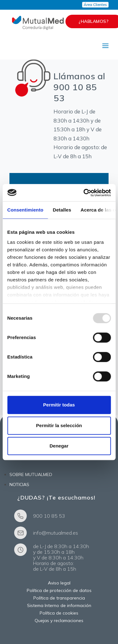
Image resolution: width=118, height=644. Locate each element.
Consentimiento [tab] (25, 210)
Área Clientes (95, 5)
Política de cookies (59, 613)
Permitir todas (59, 405)
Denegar (59, 446)
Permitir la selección (59, 425)
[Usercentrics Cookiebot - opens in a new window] (84, 193)
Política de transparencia (59, 598)
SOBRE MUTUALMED (31, 474)
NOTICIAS (19, 484)
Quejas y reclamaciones (59, 620)
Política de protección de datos (59, 590)
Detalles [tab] (62, 210)
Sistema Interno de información (59, 605)
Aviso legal (59, 583)
